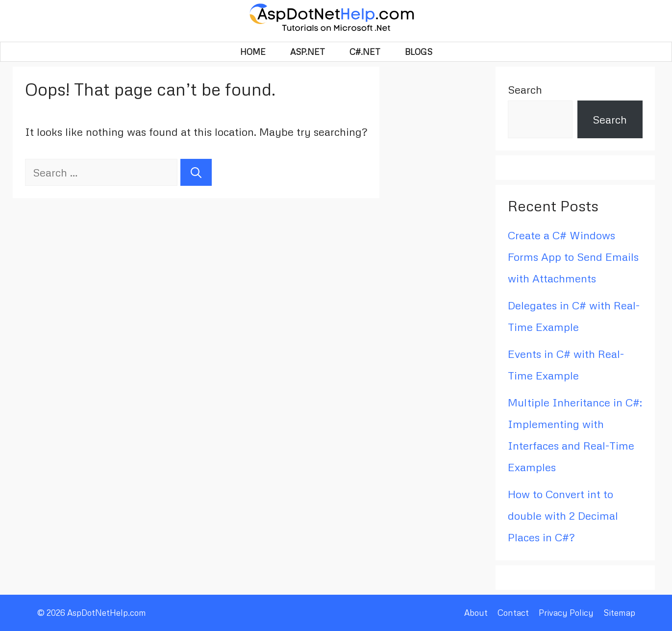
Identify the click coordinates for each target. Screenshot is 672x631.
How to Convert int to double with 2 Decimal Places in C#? (563, 516)
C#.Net (365, 52)
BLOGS (419, 52)
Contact (513, 613)
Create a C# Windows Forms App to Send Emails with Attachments (573, 257)
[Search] (196, 172)
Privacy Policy (566, 613)
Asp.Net (308, 52)
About (476, 613)
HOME (253, 52)
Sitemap (619, 613)
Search (525, 89)
